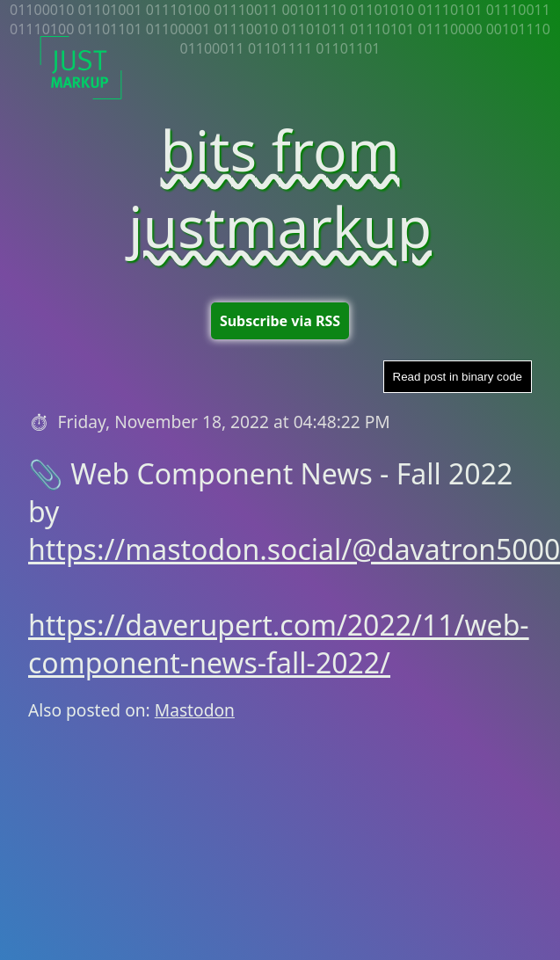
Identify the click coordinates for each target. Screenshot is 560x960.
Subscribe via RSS (280, 321)
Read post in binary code (458, 377)
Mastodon (195, 710)
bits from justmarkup (280, 188)
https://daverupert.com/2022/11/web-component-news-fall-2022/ (279, 644)
